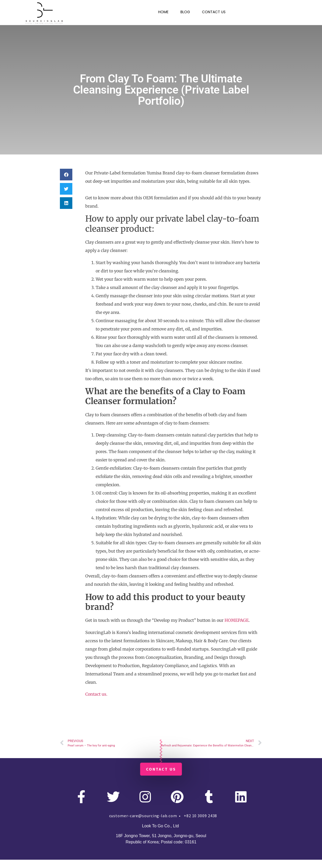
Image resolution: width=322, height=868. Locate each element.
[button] (66, 175)
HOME (163, 12)
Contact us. (96, 694)
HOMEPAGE (237, 620)
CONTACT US (214, 12)
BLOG (185, 12)
